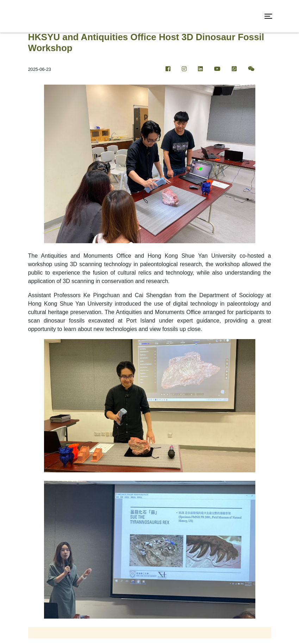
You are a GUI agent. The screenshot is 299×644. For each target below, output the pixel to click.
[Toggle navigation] (268, 16)
